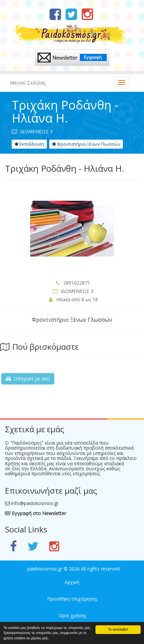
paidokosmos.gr (45, 569)
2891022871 (77, 283)
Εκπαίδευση (29, 144)
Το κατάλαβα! (118, 629)
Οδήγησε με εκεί (28, 379)
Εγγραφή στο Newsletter (35, 513)
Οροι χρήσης (73, 615)
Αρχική (72, 582)
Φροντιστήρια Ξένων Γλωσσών (86, 144)
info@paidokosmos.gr (35, 503)
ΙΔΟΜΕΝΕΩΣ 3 (77, 291)
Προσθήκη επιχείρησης (72, 599)
